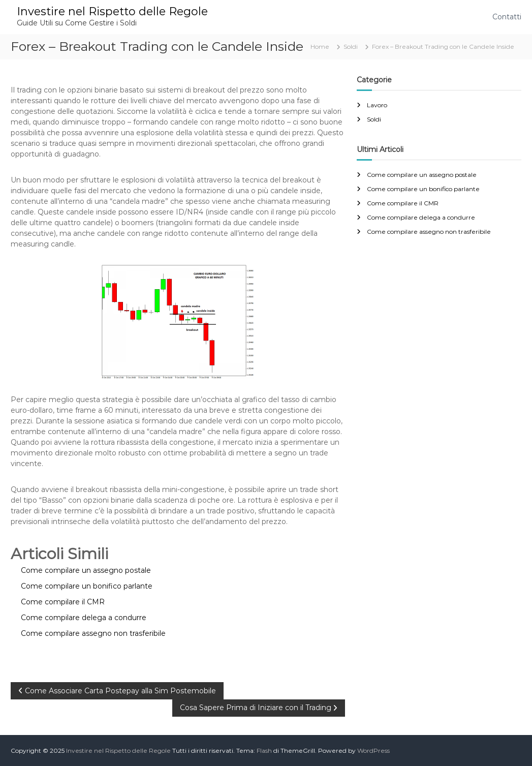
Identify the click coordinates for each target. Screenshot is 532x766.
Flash (264, 750)
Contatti (507, 17)
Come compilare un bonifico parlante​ (423, 189)
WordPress (373, 750)
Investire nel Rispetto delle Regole (112, 11)
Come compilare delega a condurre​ (421, 217)
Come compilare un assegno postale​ (422, 175)
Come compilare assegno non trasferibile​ (429, 232)
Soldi (351, 47)
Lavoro (377, 105)
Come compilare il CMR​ (403, 203)
